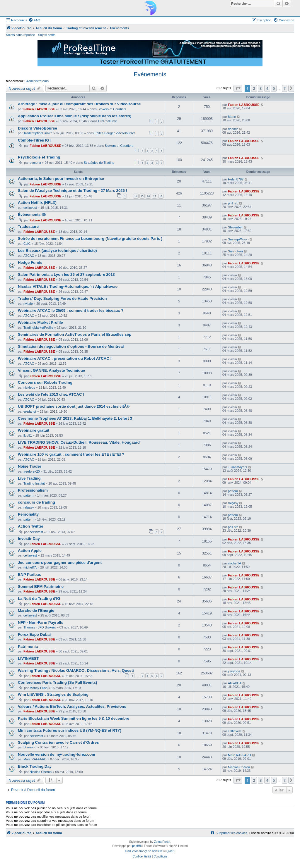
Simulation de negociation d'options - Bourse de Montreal (71, 346)
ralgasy (29, 507)
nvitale (28, 304)
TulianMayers (238, 467)
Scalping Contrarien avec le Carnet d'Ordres (58, 742)
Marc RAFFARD (35, 759)
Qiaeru (171, 851)
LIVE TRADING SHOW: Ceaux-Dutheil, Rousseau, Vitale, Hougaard (79, 442)
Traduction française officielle (144, 851)
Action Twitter (31, 526)
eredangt (30, 411)
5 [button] (274, 88)
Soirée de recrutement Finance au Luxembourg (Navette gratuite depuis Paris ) (90, 238)
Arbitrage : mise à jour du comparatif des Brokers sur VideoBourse (79, 104)
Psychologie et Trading (39, 157)
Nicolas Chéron (41, 772)
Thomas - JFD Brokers (40, 627)
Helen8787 (236, 179)
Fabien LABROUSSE (39, 109)
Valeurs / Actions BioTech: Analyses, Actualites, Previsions (72, 706)
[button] (238, 88)
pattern (28, 495)
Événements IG (32, 215)
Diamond (30, 747)
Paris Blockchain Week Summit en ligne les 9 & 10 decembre (74, 718)
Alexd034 (235, 683)
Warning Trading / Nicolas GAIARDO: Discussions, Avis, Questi (76, 670)
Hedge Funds (30, 262)
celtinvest (30, 208)
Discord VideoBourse (37, 128)
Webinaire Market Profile (40, 322)
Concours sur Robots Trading (45, 382)
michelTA (30, 567)
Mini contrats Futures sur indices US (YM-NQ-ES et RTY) (70, 730)
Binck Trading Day (35, 766)
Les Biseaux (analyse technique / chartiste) (57, 250)
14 (136, 196)
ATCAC (29, 256)
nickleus (29, 387)
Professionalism (33, 490)
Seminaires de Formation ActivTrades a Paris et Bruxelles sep (75, 334)
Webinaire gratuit (34, 430)
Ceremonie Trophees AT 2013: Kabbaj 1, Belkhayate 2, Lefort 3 (75, 418)
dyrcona (35, 163)
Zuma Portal (162, 842)
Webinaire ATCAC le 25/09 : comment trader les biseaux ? (71, 310)
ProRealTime (108, 121)
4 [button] (267, 88)
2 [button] (254, 88)
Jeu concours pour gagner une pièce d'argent (60, 563)
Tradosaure (28, 227)
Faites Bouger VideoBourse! (115, 133)
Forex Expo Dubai (34, 634)
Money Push (39, 688)
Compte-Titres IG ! (35, 140)
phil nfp (233, 203)
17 (154, 196)
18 (161, 196)
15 (142, 196)
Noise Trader (30, 466)
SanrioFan (235, 251)
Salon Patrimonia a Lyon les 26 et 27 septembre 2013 (66, 274)
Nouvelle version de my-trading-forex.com (57, 754)
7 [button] (285, 88)
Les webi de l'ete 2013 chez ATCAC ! (51, 394)
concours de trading (36, 502)
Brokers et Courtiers (112, 109)
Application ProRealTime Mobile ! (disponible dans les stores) (75, 116)
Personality (28, 514)
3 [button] (261, 88)
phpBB (137, 846)
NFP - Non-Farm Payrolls (41, 622)
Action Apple (30, 551)
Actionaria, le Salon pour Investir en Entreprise (61, 179)
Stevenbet (235, 227)
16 (148, 196)
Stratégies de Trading (99, 163)
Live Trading (29, 478)
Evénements (150, 74)
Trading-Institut (34, 483)
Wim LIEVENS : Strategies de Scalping (53, 694)
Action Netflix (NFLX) (37, 203)
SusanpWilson (238, 239)
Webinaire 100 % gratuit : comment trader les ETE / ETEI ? (71, 454)
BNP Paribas (29, 575)
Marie (232, 117)
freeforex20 (32, 471)
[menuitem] (34, 20)
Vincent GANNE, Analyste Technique (51, 370)
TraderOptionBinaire (38, 133)
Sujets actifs (47, 35)
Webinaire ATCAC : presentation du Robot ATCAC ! (65, 358)
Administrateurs (37, 81)
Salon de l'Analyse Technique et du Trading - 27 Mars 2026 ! (73, 191)
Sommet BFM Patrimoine (41, 587)
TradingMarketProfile (38, 328)
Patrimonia (28, 646)
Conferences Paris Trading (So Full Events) (57, 682)
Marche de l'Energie (36, 610)
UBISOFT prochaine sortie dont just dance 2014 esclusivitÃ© (74, 406)
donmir (233, 129)
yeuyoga (234, 671)
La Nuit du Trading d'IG (39, 599)
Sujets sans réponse (21, 35)
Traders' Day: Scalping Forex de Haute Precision (62, 298)
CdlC (27, 244)
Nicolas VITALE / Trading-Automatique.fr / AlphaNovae (68, 286)
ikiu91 (28, 435)
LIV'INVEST (28, 658)
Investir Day (29, 539)
